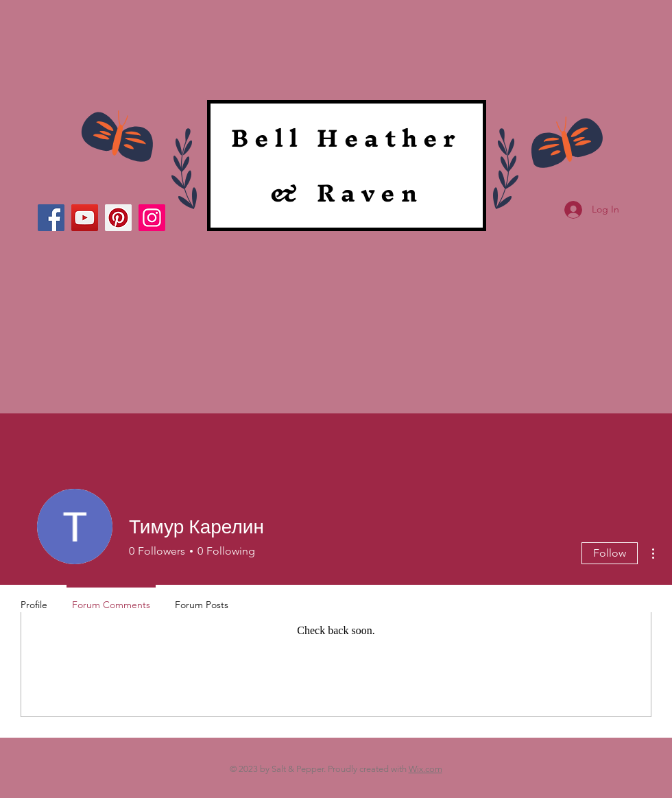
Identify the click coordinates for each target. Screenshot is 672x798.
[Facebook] (51, 218)
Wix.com (425, 769)
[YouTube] (85, 218)
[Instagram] (152, 218)
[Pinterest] (118, 218)
